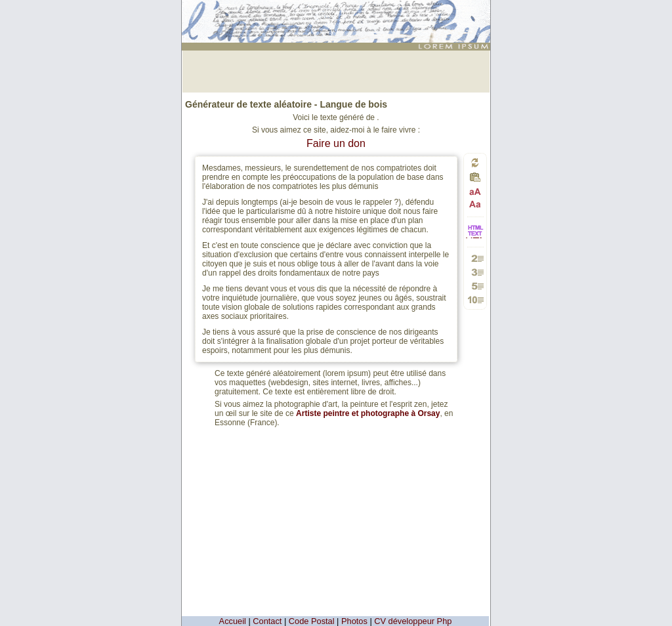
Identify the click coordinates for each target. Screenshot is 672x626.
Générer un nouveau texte (475, 162)
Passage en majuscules (475, 192)
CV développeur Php (413, 621)
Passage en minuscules (475, 204)
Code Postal (312, 621)
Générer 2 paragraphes (475, 258)
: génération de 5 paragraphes (338, 11)
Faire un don (336, 143)
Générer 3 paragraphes (475, 272)
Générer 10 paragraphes (475, 300)
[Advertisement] (336, 70)
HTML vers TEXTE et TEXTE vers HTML (475, 237)
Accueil (233, 621)
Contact (267, 621)
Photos (354, 621)
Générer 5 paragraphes (475, 286)
